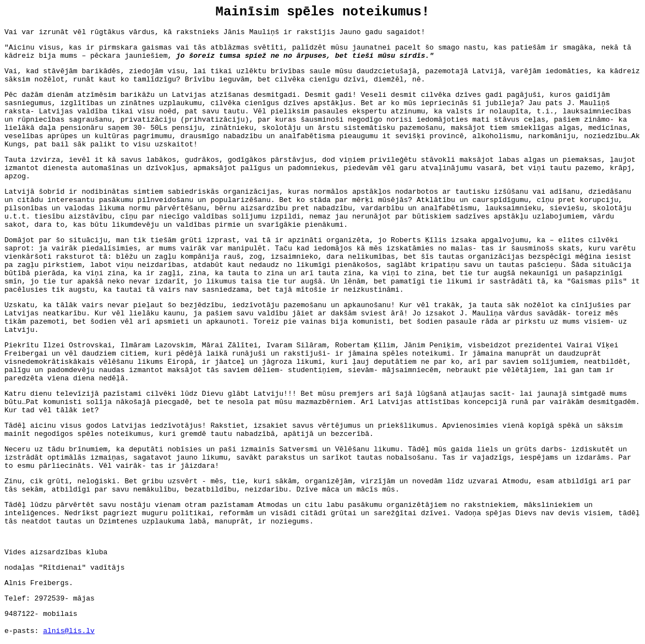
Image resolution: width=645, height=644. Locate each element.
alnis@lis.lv (69, 631)
